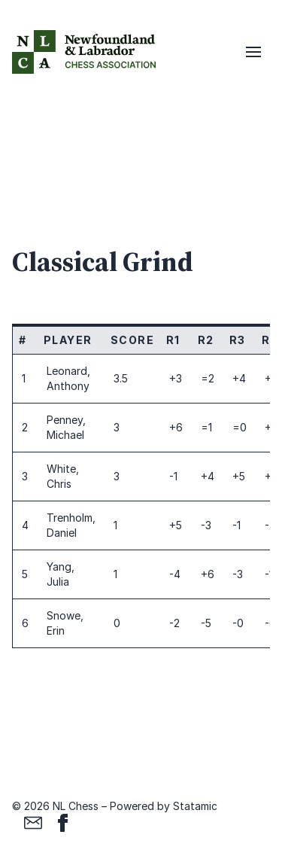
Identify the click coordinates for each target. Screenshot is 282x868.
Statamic (195, 806)
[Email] (33, 823)
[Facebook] (63, 823)
